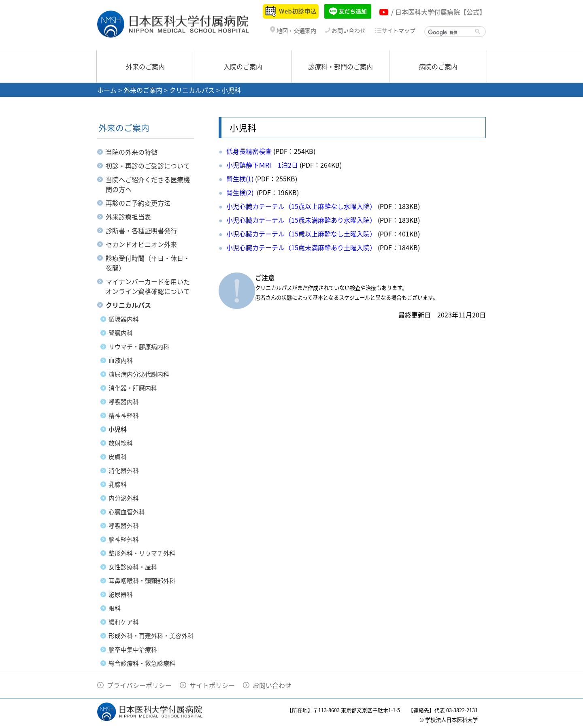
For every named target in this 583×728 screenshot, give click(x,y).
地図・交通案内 (293, 31)
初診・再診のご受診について (148, 166)
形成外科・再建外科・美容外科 (151, 636)
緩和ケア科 (124, 622)
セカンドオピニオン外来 (141, 244)
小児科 (118, 429)
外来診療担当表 (128, 217)
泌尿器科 (121, 594)
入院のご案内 (243, 66)
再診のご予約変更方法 (138, 203)
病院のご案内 (438, 66)
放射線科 (121, 443)
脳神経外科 (124, 539)
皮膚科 (118, 457)
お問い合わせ (345, 31)
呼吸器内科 (124, 402)
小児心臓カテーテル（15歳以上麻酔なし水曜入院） (301, 206)
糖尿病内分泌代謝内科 (139, 374)
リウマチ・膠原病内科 (139, 347)
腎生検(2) (241, 192)
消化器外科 (124, 470)
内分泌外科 (124, 498)
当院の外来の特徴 (132, 152)
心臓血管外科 (127, 512)
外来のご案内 (145, 66)
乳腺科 (118, 484)
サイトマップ (395, 31)
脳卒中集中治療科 (133, 649)
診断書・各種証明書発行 (141, 230)
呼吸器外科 (124, 526)
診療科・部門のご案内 (340, 66)
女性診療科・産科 (133, 567)
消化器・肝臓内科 (133, 388)
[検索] (451, 32)
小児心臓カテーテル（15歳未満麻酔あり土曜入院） (301, 247)
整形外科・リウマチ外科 (142, 553)
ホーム (107, 90)
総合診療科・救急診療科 (142, 663)
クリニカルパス (192, 90)
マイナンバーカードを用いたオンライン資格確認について (148, 286)
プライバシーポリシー (139, 685)
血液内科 (121, 360)
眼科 (115, 608)
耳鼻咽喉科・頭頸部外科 (142, 581)
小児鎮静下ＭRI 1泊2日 (262, 165)
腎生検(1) (240, 179)
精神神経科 (124, 415)
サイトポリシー (212, 685)
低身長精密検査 (249, 151)
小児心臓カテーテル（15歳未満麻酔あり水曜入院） (301, 220)
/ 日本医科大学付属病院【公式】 (438, 12)
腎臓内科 (121, 333)
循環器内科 (124, 319)
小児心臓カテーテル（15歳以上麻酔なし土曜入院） (301, 234)
